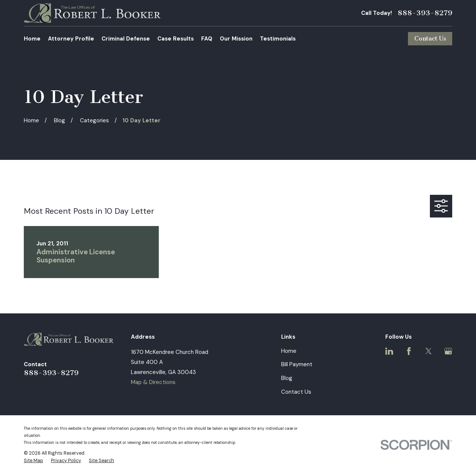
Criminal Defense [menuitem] (126, 39)
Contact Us (430, 38)
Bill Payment (297, 364)
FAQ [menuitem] (207, 39)
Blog (287, 378)
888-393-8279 (425, 13)
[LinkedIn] (389, 351)
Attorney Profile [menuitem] (71, 39)
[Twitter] (429, 351)
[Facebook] (409, 351)
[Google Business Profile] (448, 351)
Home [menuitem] (32, 39)
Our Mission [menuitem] (236, 39)
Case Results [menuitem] (176, 39)
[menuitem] (33, 461)
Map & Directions (153, 382)
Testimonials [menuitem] (278, 39)
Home (289, 351)
